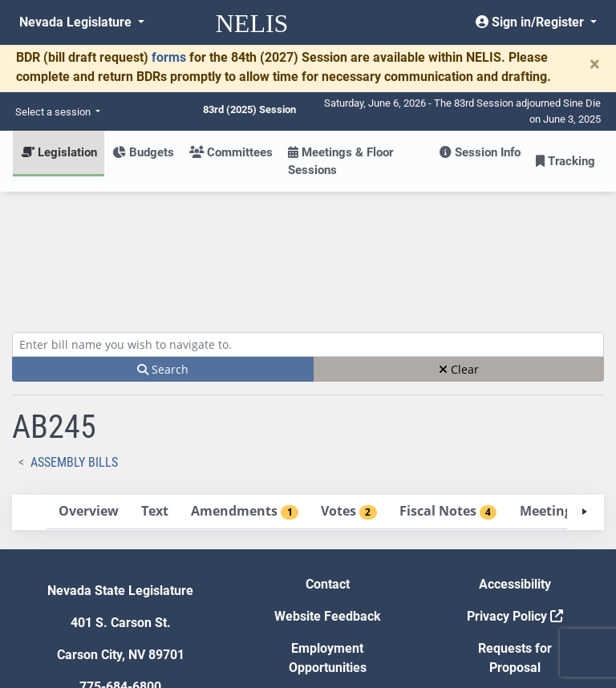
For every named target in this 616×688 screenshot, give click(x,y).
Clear (459, 251)
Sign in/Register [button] (531, 22)
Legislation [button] (59, 152)
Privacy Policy (515, 498)
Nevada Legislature (77, 22)
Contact (328, 466)
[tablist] (308, 395)
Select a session (54, 112)
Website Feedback (328, 498)
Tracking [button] (565, 161)
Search (163, 251)
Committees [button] (231, 152)
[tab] (88, 394)
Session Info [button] (480, 152)
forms (169, 57)
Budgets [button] (143, 152)
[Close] (595, 64)
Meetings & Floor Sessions (340, 161)
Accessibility (515, 466)
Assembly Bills (74, 344)
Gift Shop (328, 582)
